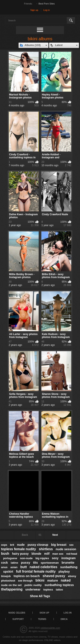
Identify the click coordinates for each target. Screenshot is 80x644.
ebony (72, 576)
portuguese (10, 558)
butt (23, 567)
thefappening (12, 589)
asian (14, 567)
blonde (36, 554)
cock (4, 563)
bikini (40, 580)
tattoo (59, 590)
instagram (68, 558)
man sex (58, 554)
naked (66, 580)
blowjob (6, 576)
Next (55, 535)
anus (4, 567)
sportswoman (50, 563)
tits (36, 562)
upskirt (8, 572)
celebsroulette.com (50, 628)
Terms (42, 619)
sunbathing (69, 567)
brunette (68, 562)
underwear (33, 589)
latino (14, 563)
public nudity (33, 585)
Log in (47, 10)
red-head (72, 554)
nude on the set (11, 585)
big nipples (42, 558)
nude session (66, 549)
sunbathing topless (59, 585)
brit (12, 545)
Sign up (34, 10)
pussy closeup (38, 545)
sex (71, 545)
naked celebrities (44, 567)
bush (5, 554)
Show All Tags (40, 596)
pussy (25, 562)
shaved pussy (54, 576)
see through (25, 581)
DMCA (64, 619)
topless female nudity (19, 549)
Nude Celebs (17, 613)
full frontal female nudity (36, 571)
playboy (64, 572)
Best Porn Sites (47, 4)
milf (47, 554)
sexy (55, 558)
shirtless (46, 549)
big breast (59, 545)
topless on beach (27, 576)
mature (52, 580)
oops (4, 545)
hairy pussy (20, 554)
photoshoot (8, 581)
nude (21, 545)
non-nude (26, 558)
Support (18, 619)
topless (48, 590)
